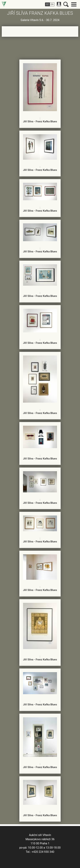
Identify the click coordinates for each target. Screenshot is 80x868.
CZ (47, 4)
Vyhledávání (66, 4)
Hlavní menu (74, 4)
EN (52, 4)
